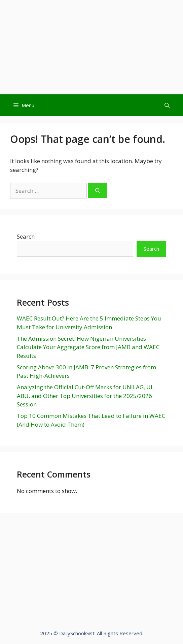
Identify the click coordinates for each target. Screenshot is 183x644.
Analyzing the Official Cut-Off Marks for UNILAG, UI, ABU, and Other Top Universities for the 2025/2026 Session (85, 396)
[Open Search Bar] (167, 105)
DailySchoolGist (77, 633)
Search (26, 236)
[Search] (98, 191)
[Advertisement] (91, 47)
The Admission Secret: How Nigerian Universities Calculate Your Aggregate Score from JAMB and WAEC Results (88, 347)
